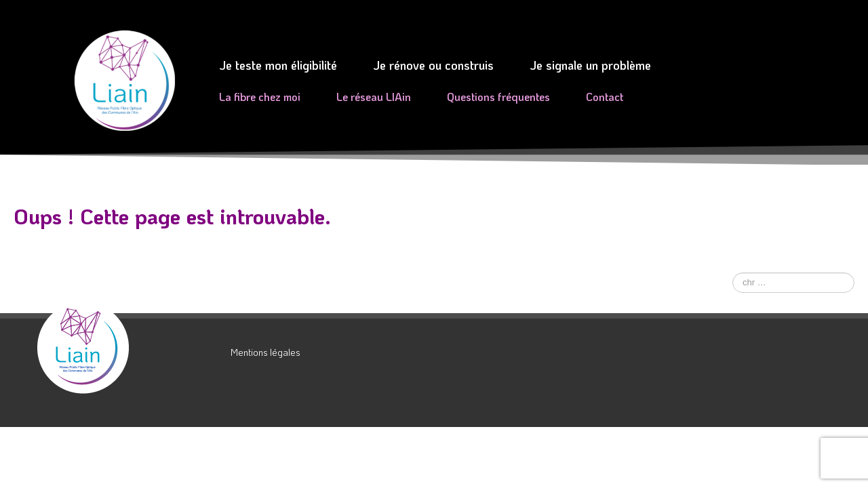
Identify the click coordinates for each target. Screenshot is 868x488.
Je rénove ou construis (433, 65)
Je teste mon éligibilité (278, 65)
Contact (605, 97)
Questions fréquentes (498, 97)
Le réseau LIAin (374, 97)
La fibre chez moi (260, 97)
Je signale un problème (590, 65)
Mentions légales (265, 352)
